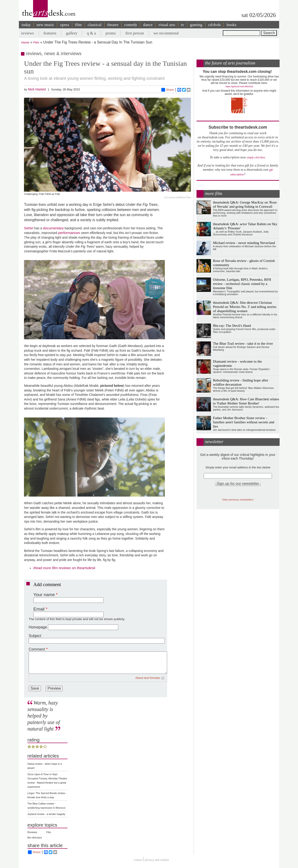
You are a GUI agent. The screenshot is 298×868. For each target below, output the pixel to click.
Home (25, 42)
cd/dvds (215, 25)
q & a (91, 33)
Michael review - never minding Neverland (244, 243)
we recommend (166, 33)
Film (36, 42)
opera (65, 25)
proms (111, 33)
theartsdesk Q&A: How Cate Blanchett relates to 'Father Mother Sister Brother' (246, 401)
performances (69, 233)
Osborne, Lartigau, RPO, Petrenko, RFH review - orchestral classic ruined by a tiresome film (242, 284)
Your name (44, 595)
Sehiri (29, 228)
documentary (53, 228)
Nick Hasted (37, 89)
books (231, 25)
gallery (72, 33)
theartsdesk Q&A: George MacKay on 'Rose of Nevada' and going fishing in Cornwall (245, 204)
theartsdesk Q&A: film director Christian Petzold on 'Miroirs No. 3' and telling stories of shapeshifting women (245, 307)
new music (45, 25)
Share (168, 90)
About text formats (148, 678)
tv (183, 25)
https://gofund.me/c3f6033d (239, 86)
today (26, 25)
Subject (35, 636)
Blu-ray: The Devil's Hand (232, 325)
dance (148, 25)
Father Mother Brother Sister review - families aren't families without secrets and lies (244, 422)
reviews (28, 33)
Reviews (32, 832)
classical (95, 25)
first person (135, 33)
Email (39, 609)
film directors (35, 838)
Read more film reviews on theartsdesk (64, 568)
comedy (131, 25)
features (50, 33)
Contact (138, 860)
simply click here (256, 158)
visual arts (167, 25)
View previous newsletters (238, 499)
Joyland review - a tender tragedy (46, 814)
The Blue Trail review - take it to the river (243, 343)
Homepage (38, 627)
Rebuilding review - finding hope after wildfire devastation (241, 382)
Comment (37, 649)
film (78, 25)
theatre (113, 25)
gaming (196, 25)
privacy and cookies (157, 860)
